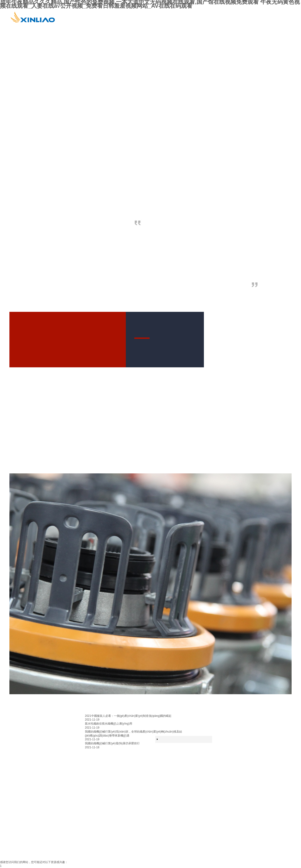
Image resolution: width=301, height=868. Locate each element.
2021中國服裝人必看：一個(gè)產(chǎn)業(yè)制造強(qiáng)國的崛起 (128, 716)
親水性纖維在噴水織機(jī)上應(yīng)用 (109, 724)
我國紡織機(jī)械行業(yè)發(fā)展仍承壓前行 (112, 743)
